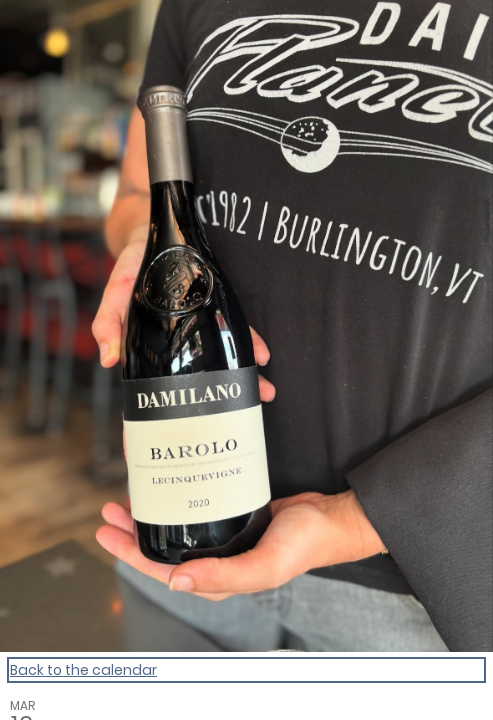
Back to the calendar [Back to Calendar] (83, 670)
